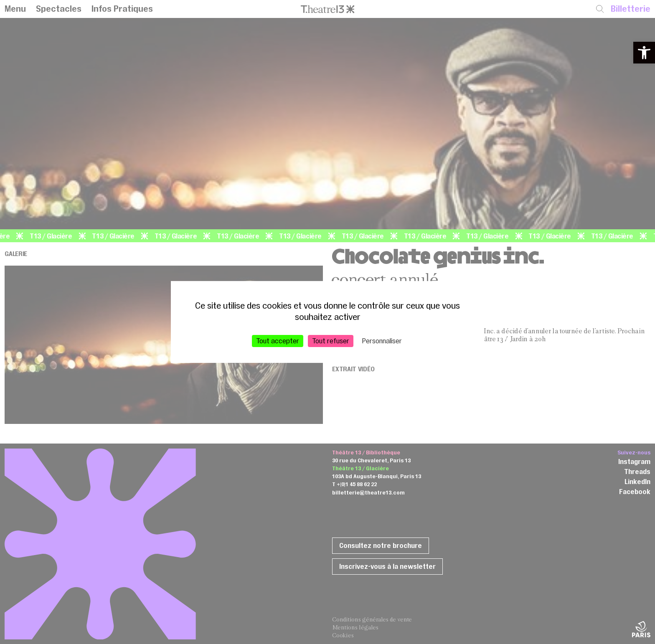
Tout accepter (278, 341)
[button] (644, 53)
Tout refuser (331, 341)
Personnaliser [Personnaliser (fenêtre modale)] (382, 341)
